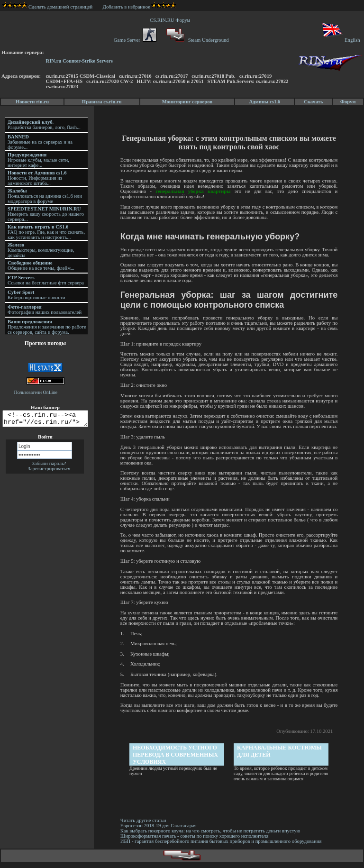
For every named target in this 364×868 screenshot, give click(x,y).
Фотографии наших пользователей (45, 310)
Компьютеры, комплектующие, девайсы (41, 250)
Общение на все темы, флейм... (41, 265)
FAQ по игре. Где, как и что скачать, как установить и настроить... (46, 232)
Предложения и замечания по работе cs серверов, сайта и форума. (47, 327)
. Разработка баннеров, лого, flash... (44, 125)
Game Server (135, 40)
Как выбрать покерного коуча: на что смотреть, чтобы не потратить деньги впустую (212, 836)
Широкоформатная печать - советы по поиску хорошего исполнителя (196, 841)
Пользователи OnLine (36, 392)
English (341, 40)
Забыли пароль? (49, 466)
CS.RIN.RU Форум (171, 20)
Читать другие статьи (145, 826)
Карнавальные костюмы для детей (280, 756)
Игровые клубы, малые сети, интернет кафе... (38, 160)
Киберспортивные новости (36, 295)
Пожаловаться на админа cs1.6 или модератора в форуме (45, 196)
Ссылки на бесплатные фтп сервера (46, 280)
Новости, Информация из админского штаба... (37, 178)
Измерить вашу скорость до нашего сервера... (46, 214)
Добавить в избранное (127, 7)
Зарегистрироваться (49, 471)
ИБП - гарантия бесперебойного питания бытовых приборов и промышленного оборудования (223, 846)
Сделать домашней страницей (48, 7)
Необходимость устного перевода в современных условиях (176, 760)
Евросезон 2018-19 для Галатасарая (160, 831)
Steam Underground (196, 40)
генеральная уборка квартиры (194, 191)
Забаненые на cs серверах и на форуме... (40, 142)
